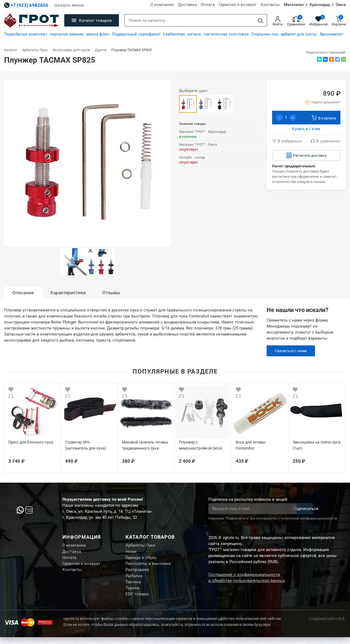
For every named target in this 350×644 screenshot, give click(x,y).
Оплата (208, 5)
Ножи (131, 553)
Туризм (132, 594)
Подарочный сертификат (136, 34)
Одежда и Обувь (141, 560)
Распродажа (137, 573)
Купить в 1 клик (306, 129)
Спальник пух (265, 34)
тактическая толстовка (226, 34)
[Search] (261, 21)
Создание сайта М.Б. (327, 625)
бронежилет (332, 34)
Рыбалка (134, 580)
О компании (162, 5)
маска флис (98, 34)
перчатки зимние (67, 34)
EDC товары (137, 601)
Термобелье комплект (26, 34)
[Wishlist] (11, 390)
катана (194, 34)
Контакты (270, 5)
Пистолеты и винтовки (148, 566)
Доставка (187, 5)
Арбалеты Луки (140, 546)
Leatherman (174, 34)
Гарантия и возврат (238, 5)
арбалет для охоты (299, 34)
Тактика (133, 587)
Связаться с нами (292, 351)
